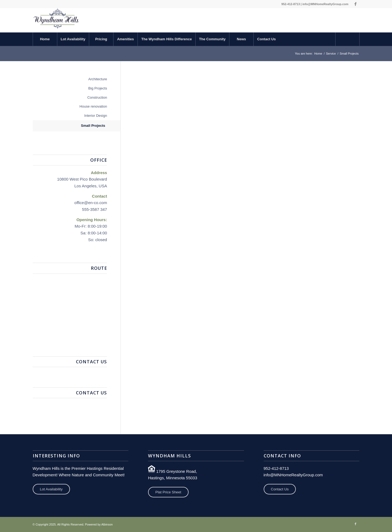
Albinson (107, 524)
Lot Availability (51, 489)
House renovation (93, 106)
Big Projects (98, 88)
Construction (97, 97)
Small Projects (93, 126)
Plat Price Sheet (168, 492)
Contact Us (280, 489)
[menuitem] (45, 39)
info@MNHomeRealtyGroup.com (325, 4)
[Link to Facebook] (356, 4)
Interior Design (96, 116)
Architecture (98, 79)
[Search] (347, 39)
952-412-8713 (291, 4)
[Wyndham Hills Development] (56, 20)
